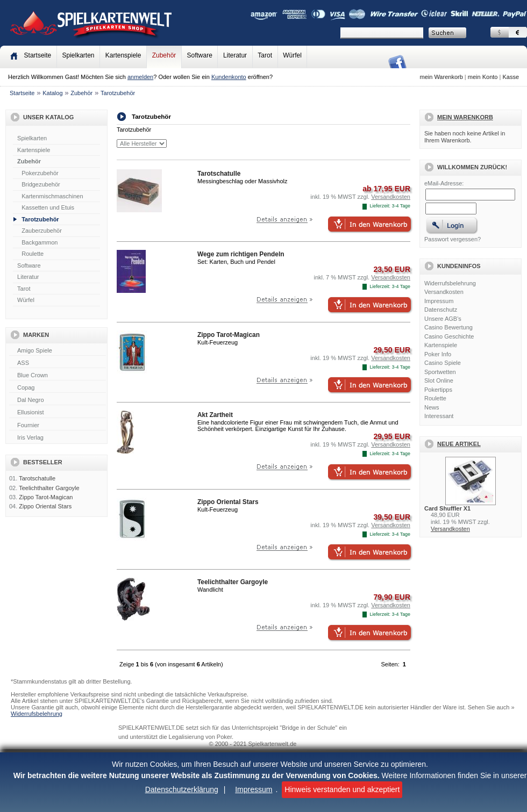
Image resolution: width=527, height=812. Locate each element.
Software (200, 55)
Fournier (58, 426)
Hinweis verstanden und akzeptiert (342, 789)
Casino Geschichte (449, 336)
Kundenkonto (229, 77)
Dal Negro (58, 400)
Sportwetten (440, 372)
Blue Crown (58, 376)
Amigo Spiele (58, 351)
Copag (58, 388)
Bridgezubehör (41, 184)
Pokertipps (438, 390)
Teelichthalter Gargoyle (49, 488)
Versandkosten (444, 292)
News (432, 407)
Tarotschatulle (37, 478)
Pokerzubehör (40, 173)
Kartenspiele (123, 55)
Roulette (33, 254)
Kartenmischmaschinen (52, 196)
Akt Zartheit (215, 415)
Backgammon (40, 242)
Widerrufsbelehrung (450, 283)
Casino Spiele (443, 363)
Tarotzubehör (118, 93)
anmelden (140, 77)
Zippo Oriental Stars (45, 506)
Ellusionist (58, 413)
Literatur (235, 55)
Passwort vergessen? (453, 239)
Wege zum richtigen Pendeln (241, 254)
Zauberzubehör (42, 231)
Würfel (292, 55)
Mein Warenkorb (465, 117)
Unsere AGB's (443, 319)
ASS (58, 363)
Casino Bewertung (448, 327)
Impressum (254, 789)
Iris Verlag (58, 438)
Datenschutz (441, 310)
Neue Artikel (459, 444)
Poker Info (438, 354)
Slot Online (439, 380)
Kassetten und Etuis (48, 207)
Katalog (52, 93)
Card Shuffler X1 (447, 508)
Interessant (439, 416)
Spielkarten (78, 55)
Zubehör (164, 55)
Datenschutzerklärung (182, 789)
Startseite (22, 93)
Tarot (265, 55)
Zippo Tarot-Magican (46, 497)
